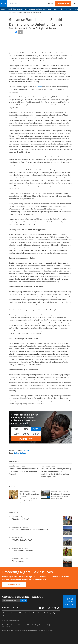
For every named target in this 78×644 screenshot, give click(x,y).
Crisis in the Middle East (16, 9)
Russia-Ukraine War (61, 9)
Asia (25, 450)
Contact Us (6, 613)
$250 (36, 429)
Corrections (14, 613)
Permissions (32, 613)
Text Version (6, 616)
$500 (16, 434)
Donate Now (63, 3)
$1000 (26, 434)
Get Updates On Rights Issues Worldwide (22, 597)
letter (40, 87)
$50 (16, 429)
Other (36, 434)
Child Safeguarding (50, 613)
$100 (26, 429)
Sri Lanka (31, 450)
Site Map (40, 613)
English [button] (51, 3)
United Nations (20, 453)
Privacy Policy (23, 613)
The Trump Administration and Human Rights (39, 9)
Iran (71, 9)
